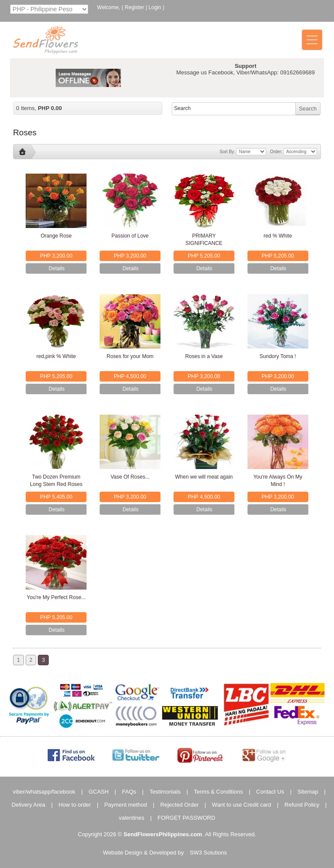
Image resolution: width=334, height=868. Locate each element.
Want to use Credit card (241, 805)
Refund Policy (302, 805)
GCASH (99, 792)
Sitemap (308, 792)
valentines (132, 818)
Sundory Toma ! (278, 356)
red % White (278, 236)
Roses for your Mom (130, 356)
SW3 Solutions (208, 853)
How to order (75, 805)
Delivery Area (28, 805)
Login (155, 7)
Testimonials (165, 792)
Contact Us (270, 792)
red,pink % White (56, 356)
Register (135, 7)
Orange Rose (56, 236)
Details (57, 268)
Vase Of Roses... (130, 477)
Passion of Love (130, 236)
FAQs (129, 792)
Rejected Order (180, 805)
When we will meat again (204, 477)
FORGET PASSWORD (186, 818)
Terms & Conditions (219, 792)
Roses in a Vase (204, 356)
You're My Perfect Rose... (56, 597)
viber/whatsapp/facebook (44, 792)
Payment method (126, 805)
